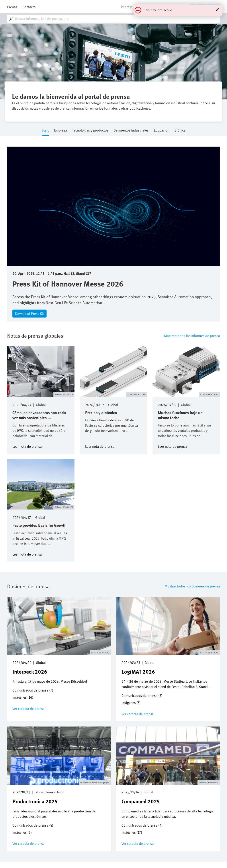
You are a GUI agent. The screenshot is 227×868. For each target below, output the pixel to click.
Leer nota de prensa (27, 446)
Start (45, 131)
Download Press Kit (29, 314)
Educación (161, 131)
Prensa (12, 7)
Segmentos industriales (131, 131)
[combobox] (113, 19)
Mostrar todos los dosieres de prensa (192, 586)
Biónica (180, 131)
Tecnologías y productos (90, 131)
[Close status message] (217, 10)
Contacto (29, 7)
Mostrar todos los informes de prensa (192, 336)
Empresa (61, 131)
